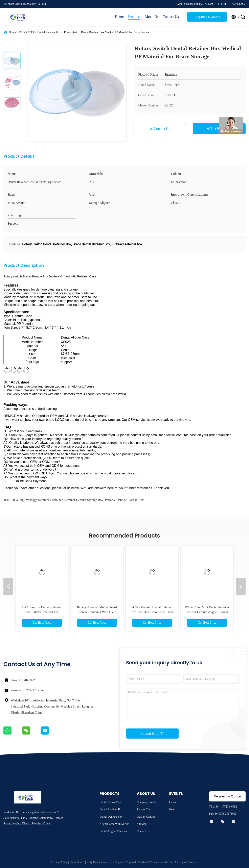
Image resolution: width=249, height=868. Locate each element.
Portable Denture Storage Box (124, 500)
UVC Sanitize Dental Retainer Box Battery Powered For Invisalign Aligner (42, 612)
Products (134, 17)
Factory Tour (144, 809)
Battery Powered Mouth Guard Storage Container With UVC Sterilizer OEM (97, 612)
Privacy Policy (59, 862)
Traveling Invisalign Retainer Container (37, 500)
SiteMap (142, 824)
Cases (173, 802)
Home (119, 17)
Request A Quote (207, 17)
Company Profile (147, 802)
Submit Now (152, 733)
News (173, 809)
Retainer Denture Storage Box (84, 500)
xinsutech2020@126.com (27, 690)
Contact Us (171, 17)
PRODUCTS (27, 32)
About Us (152, 17)
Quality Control (146, 817)
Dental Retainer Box (49, 32)
